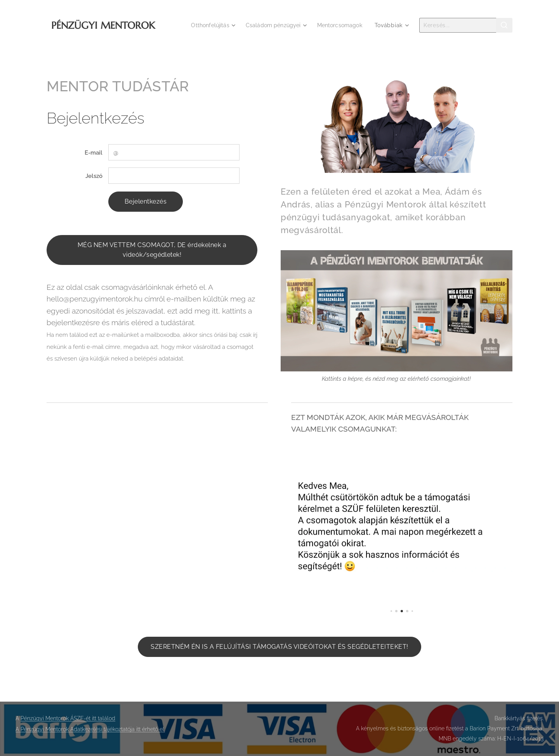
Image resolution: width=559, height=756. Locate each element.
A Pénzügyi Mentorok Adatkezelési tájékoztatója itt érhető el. (90, 729)
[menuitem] (206, 25)
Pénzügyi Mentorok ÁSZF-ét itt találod (68, 718)
